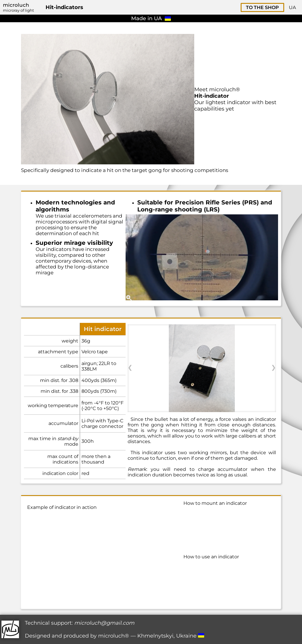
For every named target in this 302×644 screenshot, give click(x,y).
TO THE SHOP (262, 7)
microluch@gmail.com (104, 623)
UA (292, 7)
